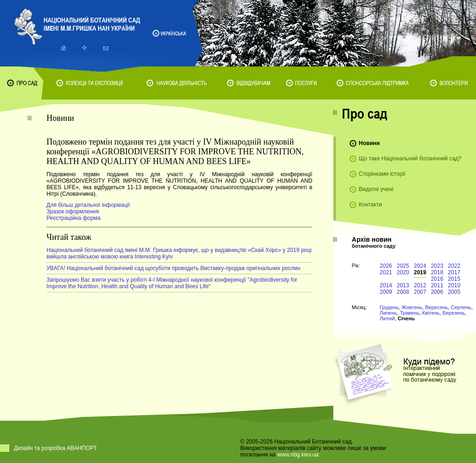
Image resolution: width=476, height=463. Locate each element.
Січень (406, 318)
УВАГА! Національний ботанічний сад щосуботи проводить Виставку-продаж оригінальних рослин (173, 268)
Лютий (387, 318)
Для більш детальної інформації (88, 205)
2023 (437, 266)
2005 (454, 292)
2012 (420, 285)
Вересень (436, 307)
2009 (386, 292)
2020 (403, 272)
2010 (454, 285)
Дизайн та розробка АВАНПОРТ (56, 448)
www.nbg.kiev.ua (298, 455)
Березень (454, 313)
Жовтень (412, 307)
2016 (437, 279)
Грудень (389, 307)
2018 (437, 272)
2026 (386, 266)
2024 (420, 266)
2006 (437, 292)
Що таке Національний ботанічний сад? (410, 159)
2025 (403, 266)
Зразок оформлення (73, 212)
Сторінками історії (382, 174)
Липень (388, 313)
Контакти (370, 205)
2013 (403, 285)
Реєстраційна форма (73, 218)
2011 (437, 285)
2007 (420, 292)
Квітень (431, 313)
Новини (369, 143)
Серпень (461, 307)
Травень (410, 313)
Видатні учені (376, 189)
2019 (420, 272)
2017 (454, 272)
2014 (386, 285)
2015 (454, 279)
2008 (403, 292)
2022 (454, 266)
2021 (386, 272)
